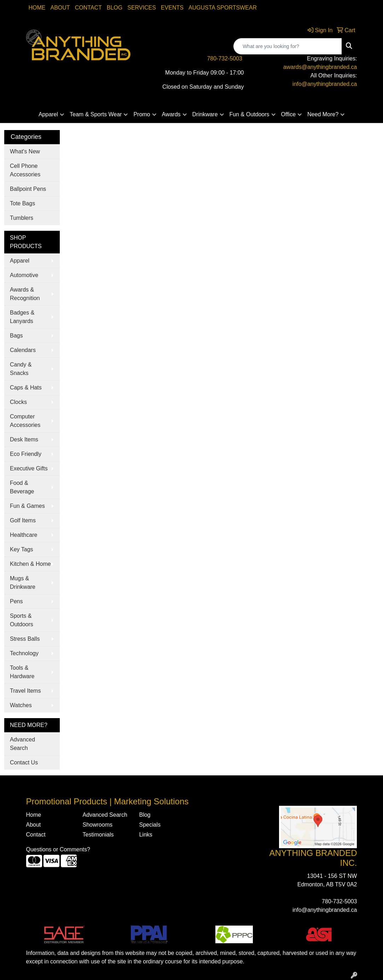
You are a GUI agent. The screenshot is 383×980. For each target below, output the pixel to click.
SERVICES (142, 8)
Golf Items (23, 520)
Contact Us (24, 762)
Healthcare (24, 535)
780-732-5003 (225, 58)
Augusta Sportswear (223, 8)
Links (146, 835)
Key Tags (22, 549)
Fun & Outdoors (249, 114)
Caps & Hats (26, 388)
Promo (142, 114)
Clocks (18, 402)
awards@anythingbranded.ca (320, 67)
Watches (21, 705)
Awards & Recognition (25, 294)
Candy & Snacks (21, 369)
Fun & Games (27, 506)
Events (172, 8)
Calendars (23, 350)
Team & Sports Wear (96, 114)
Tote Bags (22, 203)
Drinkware (205, 114)
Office (289, 114)
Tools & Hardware (22, 672)
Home (37, 8)
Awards (171, 114)
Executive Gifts (29, 468)
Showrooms (97, 825)
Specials (150, 825)
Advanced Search (22, 744)
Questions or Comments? (58, 849)
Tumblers (22, 218)
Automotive (24, 275)
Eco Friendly (26, 454)
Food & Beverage (22, 487)
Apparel (48, 114)
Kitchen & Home (30, 564)
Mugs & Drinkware (23, 583)
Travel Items (25, 691)
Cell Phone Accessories (25, 170)
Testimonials (98, 835)
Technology (24, 653)
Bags (16, 336)
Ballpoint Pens (28, 189)
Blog (115, 8)
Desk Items (24, 439)
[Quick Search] (288, 46)
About (60, 8)
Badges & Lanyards (22, 317)
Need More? (323, 114)
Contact (88, 8)
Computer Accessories (25, 421)
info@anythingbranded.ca (325, 84)
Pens (16, 601)
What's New (25, 151)
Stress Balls (25, 639)
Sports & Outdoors (22, 620)
